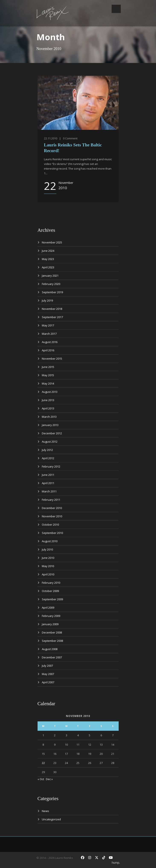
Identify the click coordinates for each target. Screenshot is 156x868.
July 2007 (47, 666)
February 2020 (51, 284)
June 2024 (48, 251)
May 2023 (48, 259)
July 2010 (47, 549)
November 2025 (52, 242)
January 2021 (50, 276)
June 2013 (48, 400)
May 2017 (48, 325)
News (45, 811)
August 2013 (50, 392)
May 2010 (48, 566)
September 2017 (52, 317)
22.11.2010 (51, 138)
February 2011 (51, 500)
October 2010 (50, 525)
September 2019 (52, 292)
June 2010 (48, 558)
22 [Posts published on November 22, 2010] (43, 763)
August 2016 (50, 342)
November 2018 (52, 309)
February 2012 (51, 466)
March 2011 (49, 491)
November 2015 (52, 359)
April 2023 (48, 267)
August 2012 (50, 442)
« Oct (41, 779)
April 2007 (48, 682)
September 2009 (52, 599)
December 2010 (52, 508)
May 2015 (48, 375)
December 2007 (52, 657)
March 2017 (49, 334)
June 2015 (48, 367)
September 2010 (52, 533)
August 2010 (50, 541)
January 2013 (50, 425)
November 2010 (52, 516)
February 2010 (51, 583)
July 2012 (47, 450)
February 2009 (51, 616)
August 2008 (50, 649)
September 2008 (52, 641)
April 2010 (48, 574)
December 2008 (52, 632)
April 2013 (48, 408)
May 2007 (48, 674)
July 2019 (47, 300)
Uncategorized (51, 819)
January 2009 (50, 624)
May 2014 (48, 383)
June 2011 (48, 475)
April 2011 (48, 483)
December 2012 (52, 433)
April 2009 (48, 608)
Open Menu (116, 9)
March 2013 (49, 417)
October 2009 (50, 591)
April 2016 (48, 350)
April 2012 (48, 458)
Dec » (49, 779)
